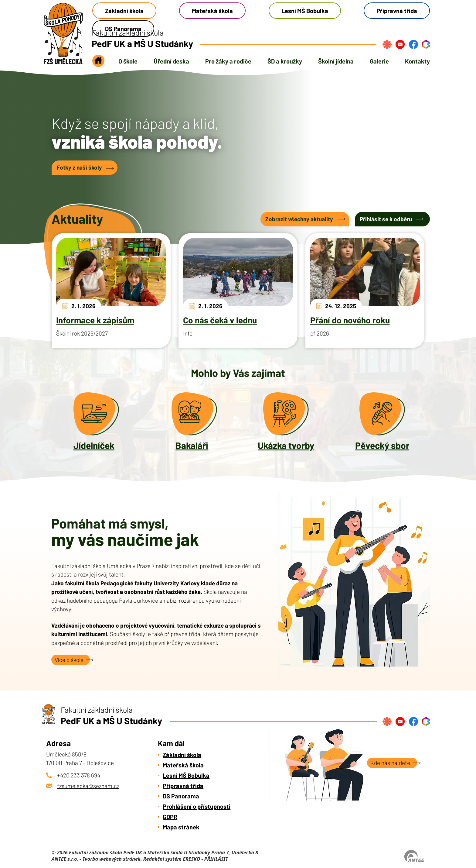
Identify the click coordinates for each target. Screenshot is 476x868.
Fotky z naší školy (79, 167)
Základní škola (124, 11)
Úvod (98, 63)
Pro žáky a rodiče (228, 61)
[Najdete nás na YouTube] (400, 44)
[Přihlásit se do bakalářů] (426, 44)
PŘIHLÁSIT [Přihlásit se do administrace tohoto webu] (216, 859)
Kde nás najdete (390, 763)
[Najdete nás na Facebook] (413, 44)
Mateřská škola (212, 11)
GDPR (170, 817)
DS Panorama (181, 796)
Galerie (379, 61)
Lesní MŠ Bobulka (305, 11)
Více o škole (69, 660)
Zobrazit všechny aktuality (299, 219)
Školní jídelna (336, 61)
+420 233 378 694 (79, 775)
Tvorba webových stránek (111, 859)
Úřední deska (171, 61)
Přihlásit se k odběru (386, 219)
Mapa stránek (181, 827)
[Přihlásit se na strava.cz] (387, 44)
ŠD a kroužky (285, 61)
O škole (128, 61)
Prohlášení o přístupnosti (197, 806)
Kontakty (417, 61)
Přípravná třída (397, 11)
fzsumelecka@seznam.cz (88, 786)
